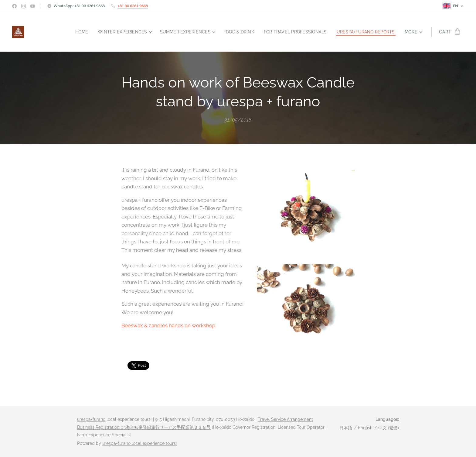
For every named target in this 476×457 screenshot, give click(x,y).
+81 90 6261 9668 (133, 6)
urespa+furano (91, 419)
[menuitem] (70, 32)
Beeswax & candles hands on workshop (168, 326)
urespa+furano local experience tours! (140, 443)
